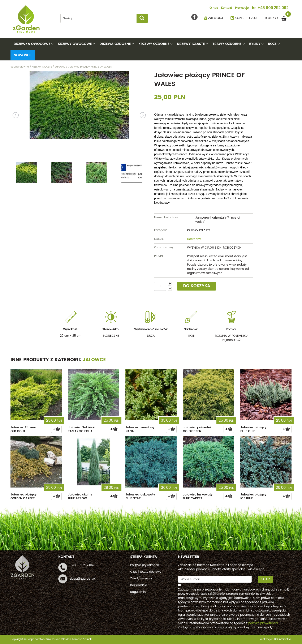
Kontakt (226, 8)
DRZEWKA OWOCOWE (32, 44)
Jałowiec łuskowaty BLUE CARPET (198, 496)
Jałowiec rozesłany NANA (140, 429)
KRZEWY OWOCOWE (75, 44)
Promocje (242, 8)
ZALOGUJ (216, 18)
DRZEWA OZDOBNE (115, 44)
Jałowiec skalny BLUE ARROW (80, 496)
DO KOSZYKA (197, 286)
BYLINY (255, 44)
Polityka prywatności (145, 565)
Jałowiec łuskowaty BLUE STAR (140, 496)
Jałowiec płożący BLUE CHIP (253, 429)
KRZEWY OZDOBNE (154, 44)
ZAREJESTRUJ (246, 18)
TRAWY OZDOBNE (227, 44)
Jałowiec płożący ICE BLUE (253, 496)
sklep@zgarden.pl (83, 579)
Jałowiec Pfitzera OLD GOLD (23, 429)
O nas (214, 8)
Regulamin (138, 592)
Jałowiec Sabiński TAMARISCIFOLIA (82, 429)
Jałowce (94, 360)
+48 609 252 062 (273, 8)
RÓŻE (272, 44)
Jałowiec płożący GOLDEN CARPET (24, 496)
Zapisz (265, 579)
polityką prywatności (263, 623)
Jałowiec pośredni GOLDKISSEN (197, 429)
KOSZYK (277, 17)
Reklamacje (139, 585)
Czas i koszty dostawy (146, 572)
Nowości (22, 55)
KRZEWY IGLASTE (191, 44)
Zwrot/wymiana (142, 578)
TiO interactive (283, 639)
